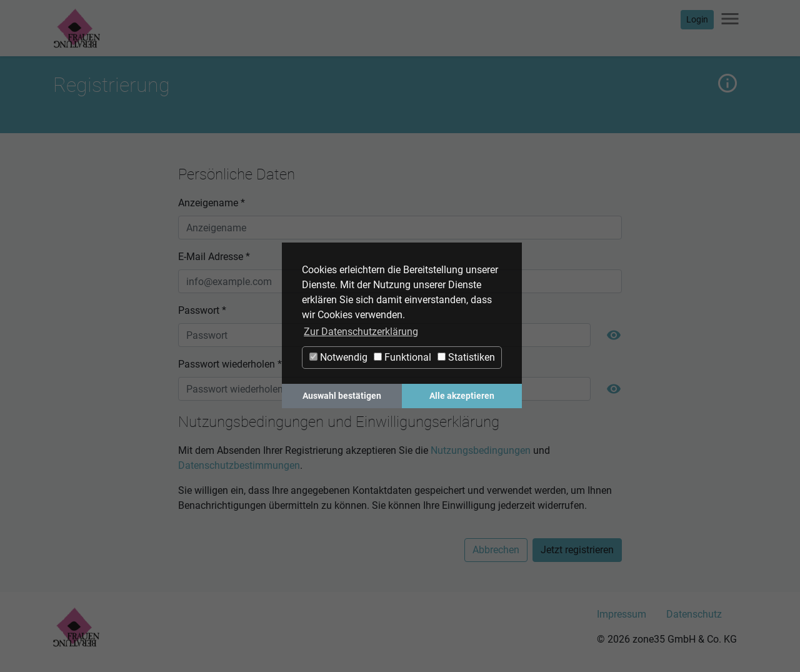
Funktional (402, 357)
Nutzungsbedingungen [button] (481, 450)
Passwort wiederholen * (230, 364)
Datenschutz (694, 614)
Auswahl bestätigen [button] (342, 396)
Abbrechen (496, 550)
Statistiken (466, 357)
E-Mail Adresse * (214, 257)
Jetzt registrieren (577, 550)
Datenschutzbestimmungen (239, 465)
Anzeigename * (212, 203)
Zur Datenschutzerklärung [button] (361, 332)
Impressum (622, 614)
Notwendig (338, 357)
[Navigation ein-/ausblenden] (730, 20)
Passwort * (202, 310)
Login (697, 19)
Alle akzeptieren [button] (462, 396)
